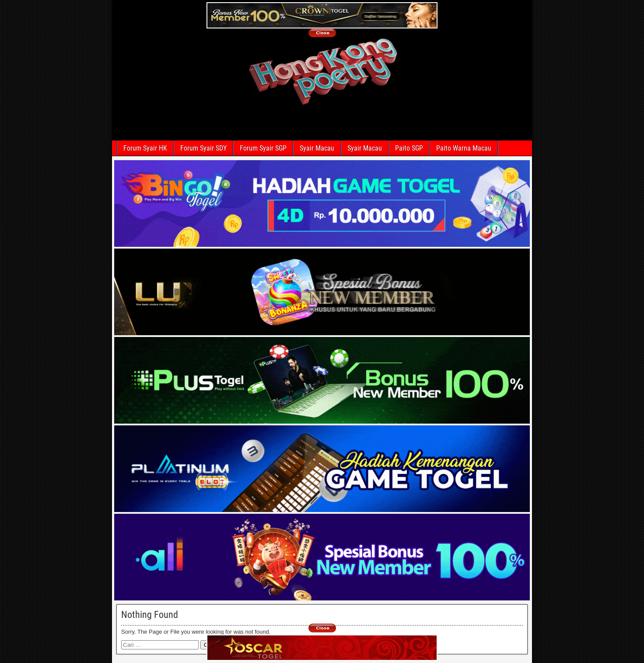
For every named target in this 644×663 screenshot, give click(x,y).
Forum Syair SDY (203, 148)
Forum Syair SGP (263, 148)
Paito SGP (409, 148)
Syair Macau (317, 148)
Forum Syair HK (145, 148)
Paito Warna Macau (464, 148)
